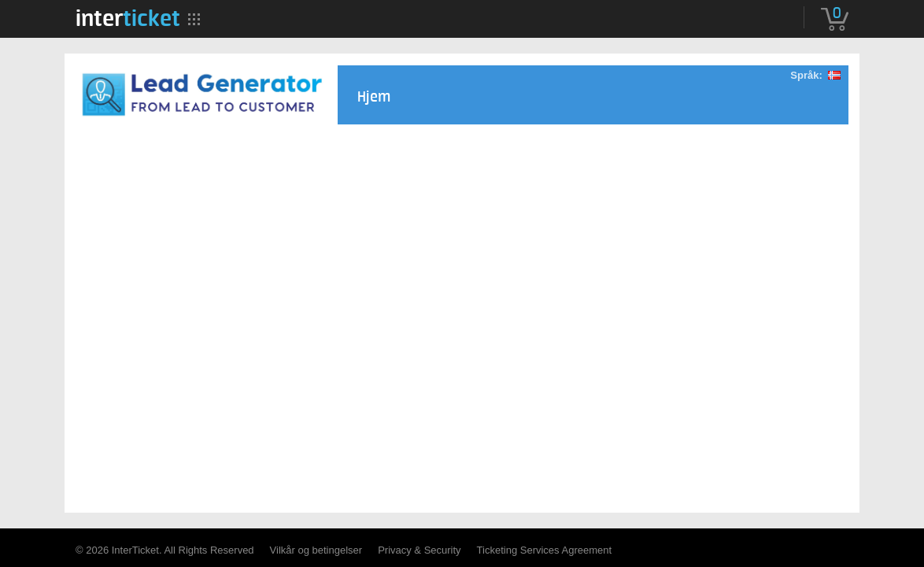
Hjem (374, 97)
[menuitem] (128, 18)
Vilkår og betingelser (316, 550)
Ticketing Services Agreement (544, 550)
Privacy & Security (419, 550)
